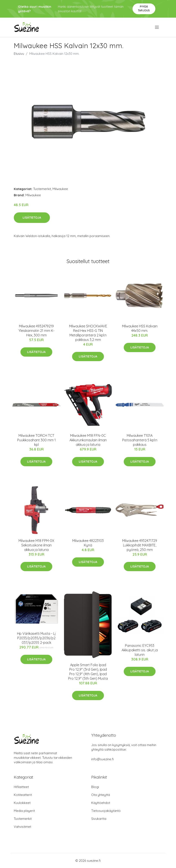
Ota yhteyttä (101, 795)
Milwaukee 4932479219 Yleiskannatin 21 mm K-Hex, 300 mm (36, 331)
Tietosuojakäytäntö (106, 811)
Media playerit (24, 811)
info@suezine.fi (103, 759)
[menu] (157, 27)
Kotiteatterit (23, 795)
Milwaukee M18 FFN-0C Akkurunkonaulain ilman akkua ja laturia (88, 440)
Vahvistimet (22, 827)
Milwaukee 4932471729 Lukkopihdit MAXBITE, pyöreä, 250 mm (140, 545)
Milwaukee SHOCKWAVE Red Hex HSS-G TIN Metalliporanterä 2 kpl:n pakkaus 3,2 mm (88, 333)
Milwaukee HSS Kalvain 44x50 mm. (140, 328)
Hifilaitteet (21, 787)
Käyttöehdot (101, 803)
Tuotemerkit (42, 189)
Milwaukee (60, 189)
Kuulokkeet (22, 803)
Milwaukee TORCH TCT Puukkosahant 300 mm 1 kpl (36, 440)
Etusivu (19, 54)
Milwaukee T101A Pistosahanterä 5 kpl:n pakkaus (140, 440)
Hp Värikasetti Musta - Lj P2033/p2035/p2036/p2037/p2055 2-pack (36, 638)
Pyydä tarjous (144, 8)
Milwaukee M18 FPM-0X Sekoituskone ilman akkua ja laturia (36, 545)
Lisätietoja (32, 218)
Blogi (95, 787)
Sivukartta (99, 819)
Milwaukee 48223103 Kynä (88, 543)
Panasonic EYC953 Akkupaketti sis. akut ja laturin (140, 650)
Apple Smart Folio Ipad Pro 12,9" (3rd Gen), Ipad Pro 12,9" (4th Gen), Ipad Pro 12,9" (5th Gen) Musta (88, 672)
